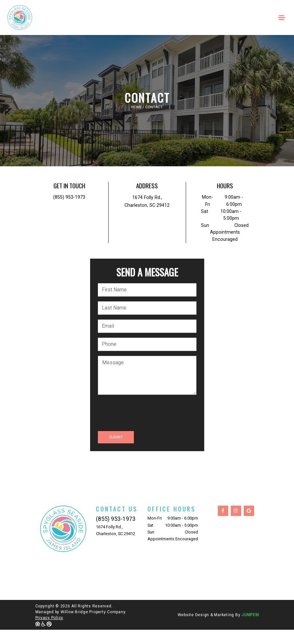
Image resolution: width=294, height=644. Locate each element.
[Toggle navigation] (282, 18)
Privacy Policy (49, 618)
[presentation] (147, 414)
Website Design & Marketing (206, 615)
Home (136, 107)
